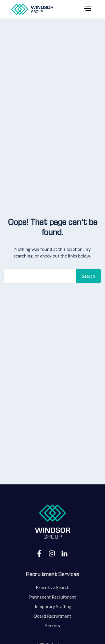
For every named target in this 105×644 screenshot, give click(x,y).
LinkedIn (64, 553)
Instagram (52, 553)
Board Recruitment (53, 616)
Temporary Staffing (53, 606)
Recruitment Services (53, 574)
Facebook (39, 553)
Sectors (53, 625)
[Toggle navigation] (88, 9)
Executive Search (53, 587)
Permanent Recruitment (53, 597)
